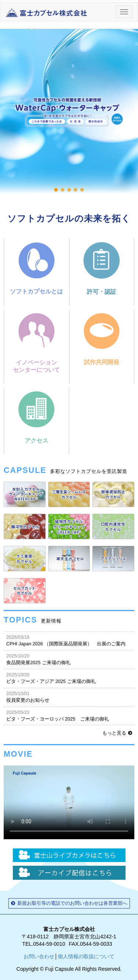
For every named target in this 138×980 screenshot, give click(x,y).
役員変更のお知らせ (69, 697)
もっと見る (117, 733)
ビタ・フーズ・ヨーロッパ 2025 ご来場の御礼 (69, 716)
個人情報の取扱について (86, 956)
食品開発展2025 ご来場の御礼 (69, 659)
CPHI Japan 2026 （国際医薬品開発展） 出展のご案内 (69, 640)
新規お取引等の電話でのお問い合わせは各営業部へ (69, 903)
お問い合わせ (39, 956)
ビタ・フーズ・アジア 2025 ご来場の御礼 (69, 678)
